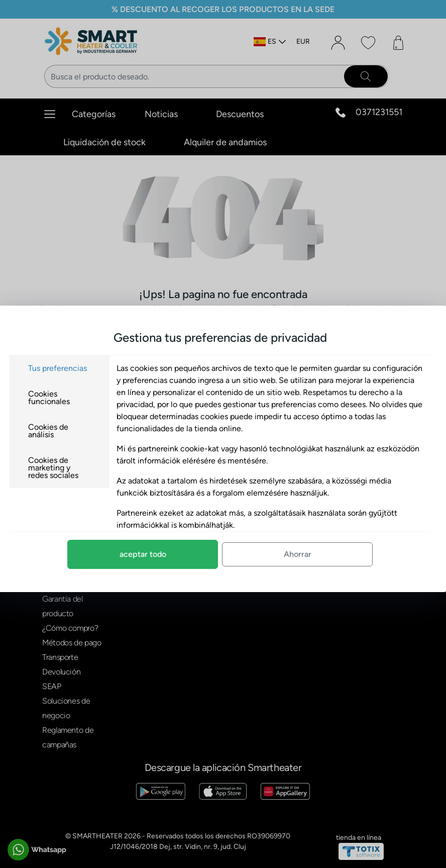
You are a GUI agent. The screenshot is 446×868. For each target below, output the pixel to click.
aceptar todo (149, 554)
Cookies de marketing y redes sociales (59, 468)
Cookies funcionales (55, 398)
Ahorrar (304, 554)
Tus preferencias (64, 368)
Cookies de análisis (54, 431)
